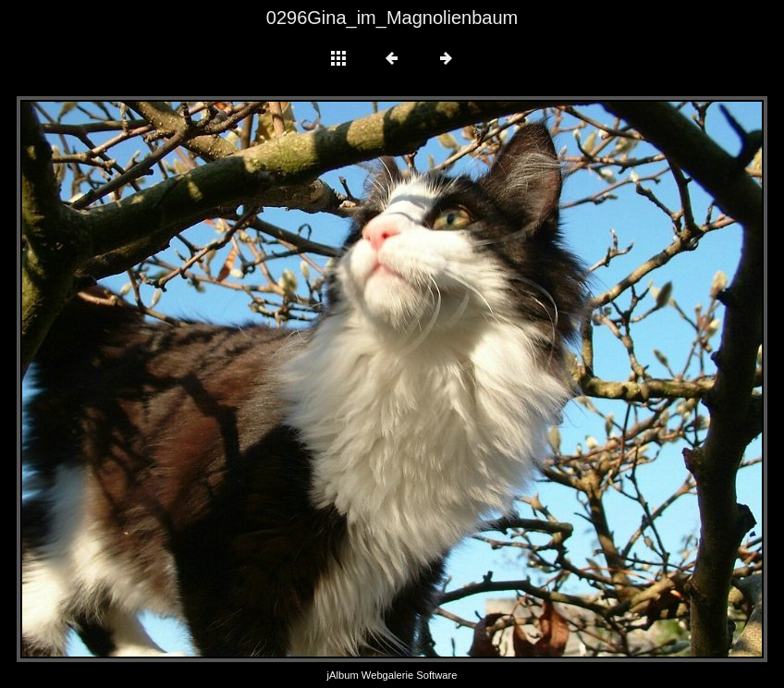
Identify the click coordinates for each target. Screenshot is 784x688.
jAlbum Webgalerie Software (392, 675)
